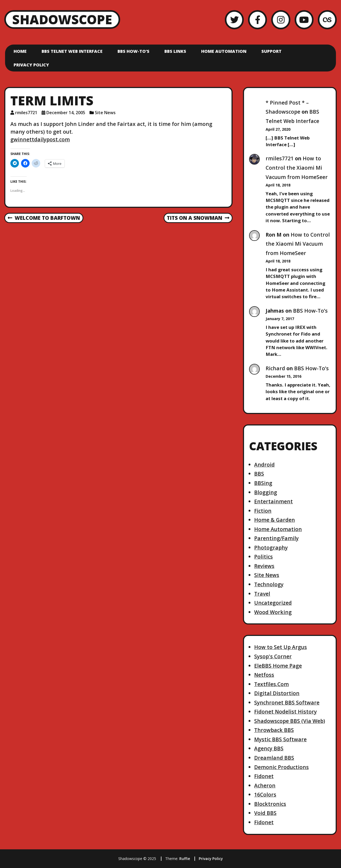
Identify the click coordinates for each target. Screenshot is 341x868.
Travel (262, 594)
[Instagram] (281, 20)
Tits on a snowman (198, 218)
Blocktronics (270, 804)
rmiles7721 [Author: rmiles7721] (26, 113)
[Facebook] (257, 20)
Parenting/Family (276, 538)
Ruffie (185, 859)
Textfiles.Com (271, 684)
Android (264, 465)
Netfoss (264, 675)
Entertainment (273, 501)
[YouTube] (304, 20)
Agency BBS (269, 748)
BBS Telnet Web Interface (72, 51)
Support (271, 51)
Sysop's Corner (273, 656)
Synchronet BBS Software (287, 702)
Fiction (263, 511)
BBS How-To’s (133, 51)
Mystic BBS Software (280, 739)
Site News (105, 113)
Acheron (265, 785)
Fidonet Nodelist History (285, 712)
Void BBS (265, 813)
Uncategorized (273, 603)
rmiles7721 (280, 158)
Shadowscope (62, 19)
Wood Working (273, 612)
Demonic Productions (281, 767)
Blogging (266, 492)
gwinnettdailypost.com (40, 139)
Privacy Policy (31, 65)
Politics (263, 557)
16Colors (265, 795)
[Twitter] (234, 20)
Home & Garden (275, 520)
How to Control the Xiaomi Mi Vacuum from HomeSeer (297, 168)
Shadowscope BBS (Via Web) (290, 721)
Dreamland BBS (274, 758)
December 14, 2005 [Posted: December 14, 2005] (66, 113)
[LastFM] (327, 20)
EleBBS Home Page (278, 666)
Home (20, 51)
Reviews (264, 566)
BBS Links (175, 51)
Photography (271, 548)
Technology (269, 584)
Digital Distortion (277, 693)
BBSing (263, 483)
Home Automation (224, 51)
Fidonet (264, 776)
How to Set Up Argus (281, 647)
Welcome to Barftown (44, 218)
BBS (259, 474)
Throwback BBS (274, 730)
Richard (275, 368)
